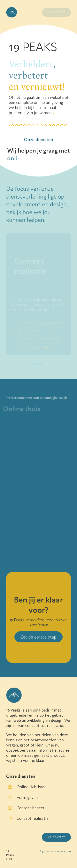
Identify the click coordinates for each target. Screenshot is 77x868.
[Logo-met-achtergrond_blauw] (12, 9)
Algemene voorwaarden (55, 851)
